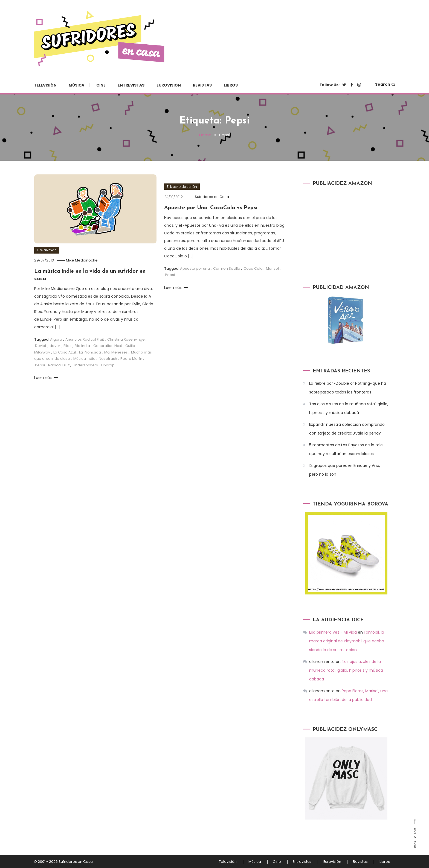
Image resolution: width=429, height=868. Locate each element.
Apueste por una (195, 268)
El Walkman (47, 250)
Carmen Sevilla (227, 268)
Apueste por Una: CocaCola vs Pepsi (211, 208)
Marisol (272, 268)
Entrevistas (131, 85)
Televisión (45, 85)
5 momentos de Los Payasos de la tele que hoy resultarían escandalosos (346, 449)
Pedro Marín (131, 358)
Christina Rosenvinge (126, 339)
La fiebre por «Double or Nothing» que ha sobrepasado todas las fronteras (348, 388)
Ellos (67, 345)
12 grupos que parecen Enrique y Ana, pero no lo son (345, 470)
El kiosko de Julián (182, 186)
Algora (56, 339)
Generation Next (108, 345)
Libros (231, 85)
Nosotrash (108, 358)
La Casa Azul (65, 352)
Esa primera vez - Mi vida (333, 632)
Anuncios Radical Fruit (85, 339)
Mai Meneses (116, 352)
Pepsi (40, 364)
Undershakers (85, 364)
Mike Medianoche (82, 260)
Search (385, 84)
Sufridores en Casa (212, 196)
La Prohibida (90, 352)
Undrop (108, 364)
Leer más (46, 377)
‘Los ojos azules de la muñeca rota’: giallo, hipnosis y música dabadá (349, 408)
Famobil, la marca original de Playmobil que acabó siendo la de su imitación (347, 641)
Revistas (202, 85)
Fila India (82, 345)
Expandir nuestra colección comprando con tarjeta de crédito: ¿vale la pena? (347, 429)
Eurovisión (169, 85)
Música (76, 85)
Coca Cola (253, 268)
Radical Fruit (59, 364)
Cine (101, 85)
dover (55, 345)
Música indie (84, 358)
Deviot (41, 345)
